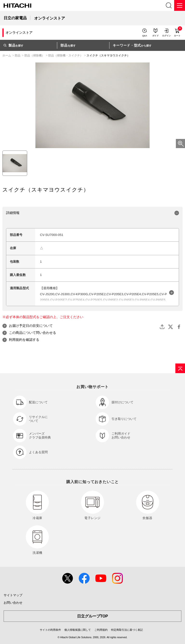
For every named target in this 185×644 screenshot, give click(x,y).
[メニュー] (180, 5)
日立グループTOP (93, 616)
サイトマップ (13, 595)
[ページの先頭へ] (180, 368)
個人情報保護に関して (78, 630)
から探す (132, 45)
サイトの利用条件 (50, 630)
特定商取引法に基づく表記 (127, 630)
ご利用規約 (101, 630)
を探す (13, 45)
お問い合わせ (13, 603)
